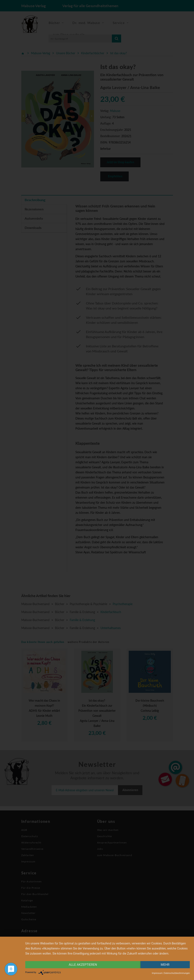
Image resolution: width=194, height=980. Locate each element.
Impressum (157, 973)
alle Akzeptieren (83, 965)
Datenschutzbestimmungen (177, 973)
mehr (165, 965)
